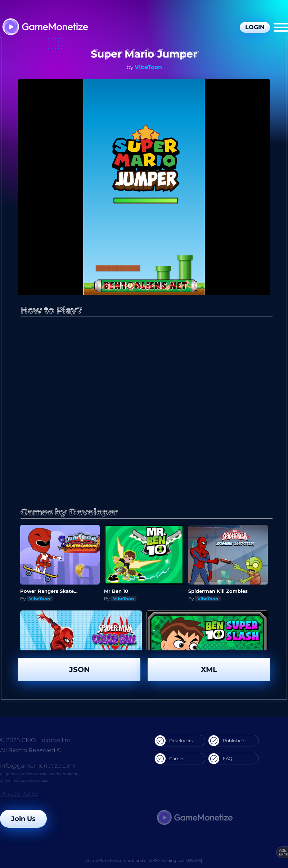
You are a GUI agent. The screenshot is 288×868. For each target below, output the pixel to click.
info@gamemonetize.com (38, 766)
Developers (174, 741)
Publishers (227, 741)
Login (255, 27)
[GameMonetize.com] (45, 28)
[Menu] (281, 27)
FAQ (220, 759)
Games (170, 759)
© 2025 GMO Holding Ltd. (36, 740)
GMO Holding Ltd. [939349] (175, 860)
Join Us (23, 819)
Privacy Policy (19, 794)
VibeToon (148, 67)
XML (209, 669)
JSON (79, 669)
